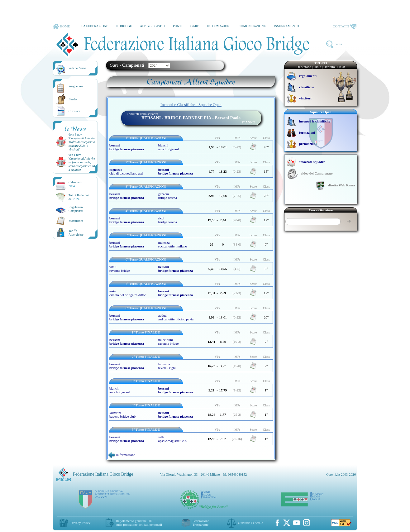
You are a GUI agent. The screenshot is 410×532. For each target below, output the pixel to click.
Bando (73, 99)
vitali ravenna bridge (120, 269)
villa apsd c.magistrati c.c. (173, 439)
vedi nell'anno (77, 68)
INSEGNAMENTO (286, 26)
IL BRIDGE (124, 26)
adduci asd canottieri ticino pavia (176, 317)
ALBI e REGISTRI (152, 26)
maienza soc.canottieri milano (173, 244)
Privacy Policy (80, 523)
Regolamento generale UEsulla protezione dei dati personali (139, 523)
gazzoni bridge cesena (168, 196)
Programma (76, 86)
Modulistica (76, 221)
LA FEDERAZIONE (95, 26)
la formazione (122, 455)
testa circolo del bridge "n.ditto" (128, 293)
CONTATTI (345, 26)
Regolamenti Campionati (76, 209)
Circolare (74, 111)
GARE (195, 26)
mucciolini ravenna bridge (169, 342)
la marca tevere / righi (167, 366)
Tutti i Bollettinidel (79, 197)
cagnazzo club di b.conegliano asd (126, 171)
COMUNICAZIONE (252, 26)
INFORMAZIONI (219, 26)
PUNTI (178, 26)
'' (82, 144)
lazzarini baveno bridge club (122, 415)
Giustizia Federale (250, 523)
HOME (61, 26)
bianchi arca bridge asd (169, 147)
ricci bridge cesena (168, 220)
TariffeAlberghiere (76, 233)
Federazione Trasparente (201, 523)
